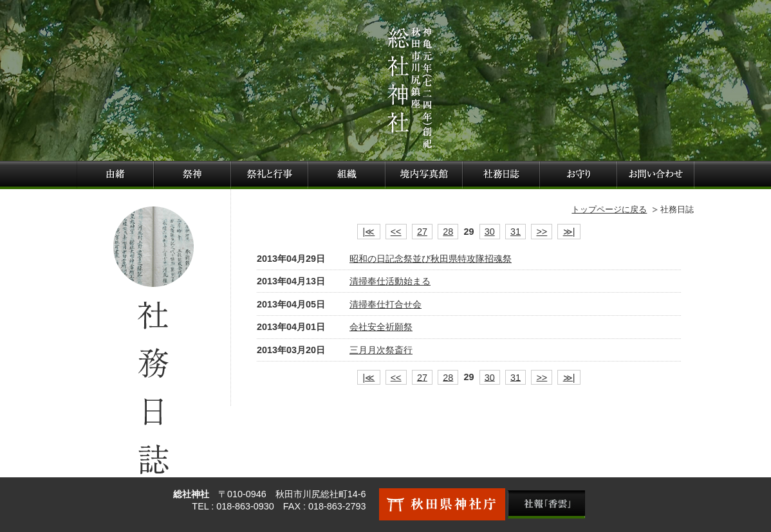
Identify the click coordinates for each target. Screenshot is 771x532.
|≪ (369, 232)
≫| (569, 232)
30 (490, 232)
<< (396, 232)
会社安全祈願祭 (381, 327)
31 (516, 232)
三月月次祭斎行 (381, 350)
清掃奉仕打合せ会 (385, 304)
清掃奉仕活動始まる (390, 281)
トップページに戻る (609, 209)
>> (542, 232)
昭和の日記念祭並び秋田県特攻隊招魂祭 (431, 259)
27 (422, 232)
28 (448, 232)
